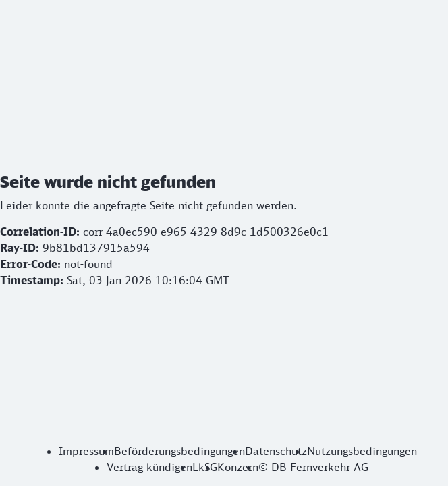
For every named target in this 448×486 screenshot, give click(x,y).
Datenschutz (276, 451)
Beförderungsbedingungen (179, 451)
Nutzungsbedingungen (362, 451)
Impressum (86, 451)
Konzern (238, 467)
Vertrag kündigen (149, 467)
